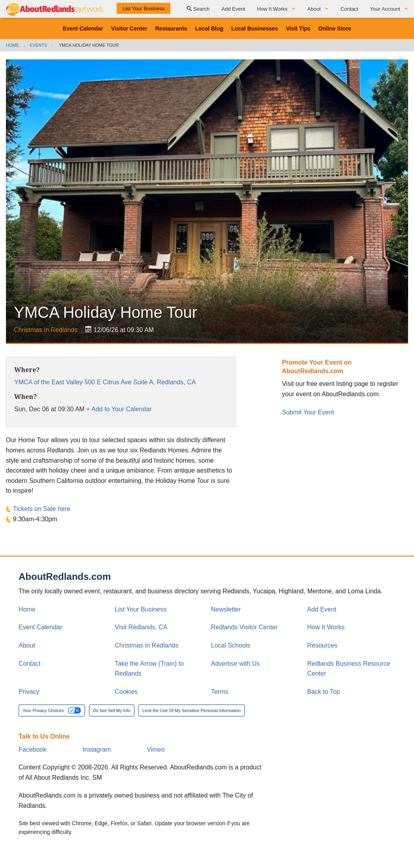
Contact (349, 9)
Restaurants (171, 28)
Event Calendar (83, 28)
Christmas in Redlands (46, 330)
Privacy (29, 692)
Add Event (233, 9)
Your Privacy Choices (52, 710)
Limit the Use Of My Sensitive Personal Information (192, 710)
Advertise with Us (236, 664)
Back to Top (324, 692)
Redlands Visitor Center (245, 627)
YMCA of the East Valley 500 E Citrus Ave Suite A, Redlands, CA (105, 382)
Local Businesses (255, 28)
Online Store (335, 28)
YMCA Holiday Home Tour (89, 45)
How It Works (272, 9)
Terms (220, 692)
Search (198, 9)
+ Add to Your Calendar (119, 409)
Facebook (32, 749)
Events (38, 45)
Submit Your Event (308, 412)
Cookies (126, 692)
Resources (322, 645)
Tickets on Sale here (42, 509)
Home (12, 45)
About (314, 9)
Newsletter (226, 609)
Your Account (385, 9)
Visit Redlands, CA (141, 627)
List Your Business (144, 9)
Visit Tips (298, 28)
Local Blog (209, 28)
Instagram (97, 749)
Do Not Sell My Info (112, 710)
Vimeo (156, 749)
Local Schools (231, 645)
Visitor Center (129, 28)
